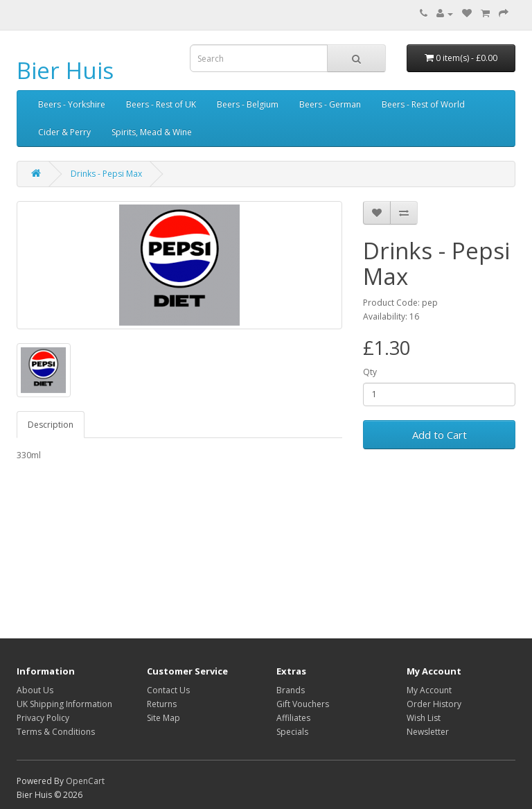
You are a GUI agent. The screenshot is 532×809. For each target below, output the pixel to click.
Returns (162, 704)
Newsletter (428, 732)
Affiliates (293, 718)
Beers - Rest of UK (161, 104)
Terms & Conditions (56, 732)
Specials (292, 732)
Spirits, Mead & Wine (152, 132)
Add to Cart (440, 435)
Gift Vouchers (303, 704)
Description (51, 425)
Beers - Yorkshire (72, 104)
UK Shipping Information (64, 704)
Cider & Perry (64, 132)
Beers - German (330, 104)
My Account (429, 690)
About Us (35, 690)
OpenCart (85, 781)
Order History (434, 704)
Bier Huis (65, 70)
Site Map (163, 718)
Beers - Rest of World (423, 104)
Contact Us (168, 690)
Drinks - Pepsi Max (106, 174)
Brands (291, 690)
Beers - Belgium (248, 104)
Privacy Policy (43, 718)
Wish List (424, 718)
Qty (370, 372)
